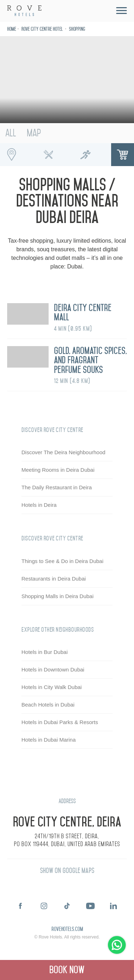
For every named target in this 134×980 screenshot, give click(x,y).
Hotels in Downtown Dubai (53, 670)
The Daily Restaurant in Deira (57, 488)
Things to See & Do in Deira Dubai (62, 561)
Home (12, 29)
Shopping (77, 29)
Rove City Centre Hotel (43, 29)
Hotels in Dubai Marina (49, 740)
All (11, 133)
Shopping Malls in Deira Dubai (58, 596)
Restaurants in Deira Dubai (54, 579)
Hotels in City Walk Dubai (52, 687)
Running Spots (85, 155)
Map (34, 133)
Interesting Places (11, 155)
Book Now (67, 970)
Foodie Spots (49, 155)
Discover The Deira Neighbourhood (63, 453)
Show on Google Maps (67, 871)
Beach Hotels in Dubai (48, 705)
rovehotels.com (67, 930)
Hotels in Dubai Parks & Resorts (60, 722)
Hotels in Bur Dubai (44, 652)
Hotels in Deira (39, 505)
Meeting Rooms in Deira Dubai (58, 470)
